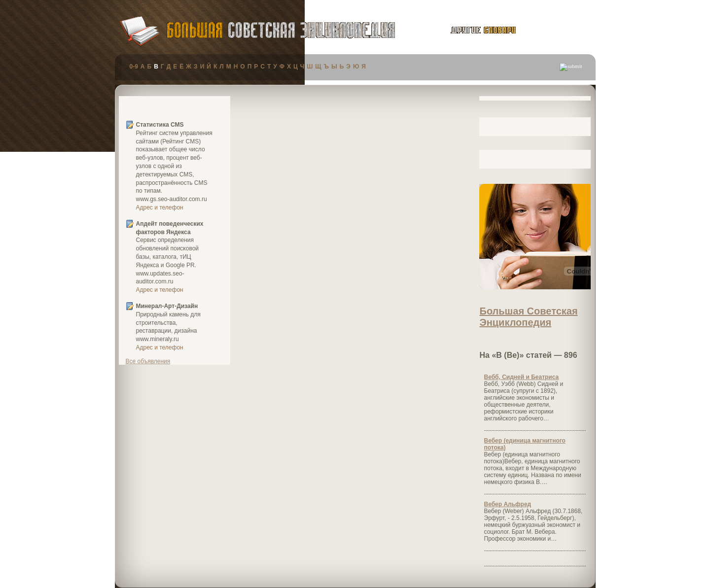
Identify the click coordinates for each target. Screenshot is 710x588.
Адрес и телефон (160, 208)
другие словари (472, 30)
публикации (558, 32)
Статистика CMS (160, 125)
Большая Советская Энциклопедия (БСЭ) (281, 30)
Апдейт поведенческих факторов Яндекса (170, 228)
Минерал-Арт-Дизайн (167, 306)
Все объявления (148, 361)
